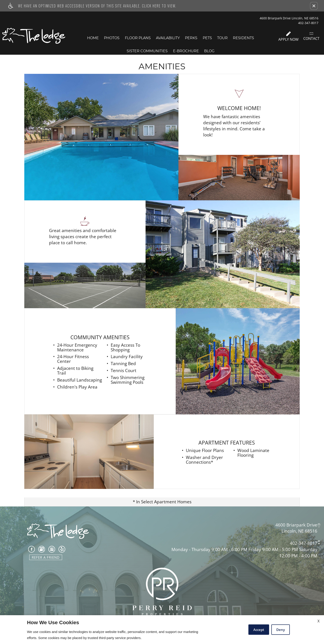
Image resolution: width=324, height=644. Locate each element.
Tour (222, 38)
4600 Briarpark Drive (296, 525)
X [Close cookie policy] (318, 621)
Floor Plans (138, 38)
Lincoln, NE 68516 (299, 531)
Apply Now (288, 37)
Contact (311, 36)
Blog (209, 51)
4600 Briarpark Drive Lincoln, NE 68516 (289, 18)
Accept (259, 630)
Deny (281, 630)
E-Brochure (186, 51)
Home (93, 38)
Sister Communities (147, 51)
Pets (207, 38)
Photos (112, 38)
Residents (243, 38)
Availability (168, 38)
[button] (314, 6)
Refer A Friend (46, 557)
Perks (191, 38)
